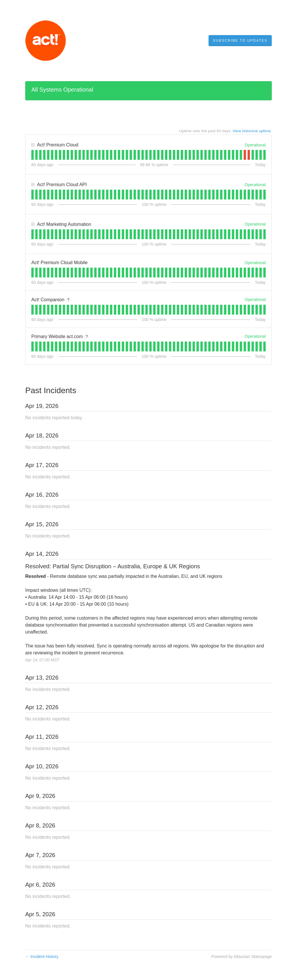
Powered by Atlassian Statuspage (241, 957)
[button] (240, 41)
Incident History (42, 957)
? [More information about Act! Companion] (68, 300)
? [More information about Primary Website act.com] (87, 337)
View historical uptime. (252, 131)
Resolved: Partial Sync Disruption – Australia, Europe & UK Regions (113, 566)
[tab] (32, 155)
